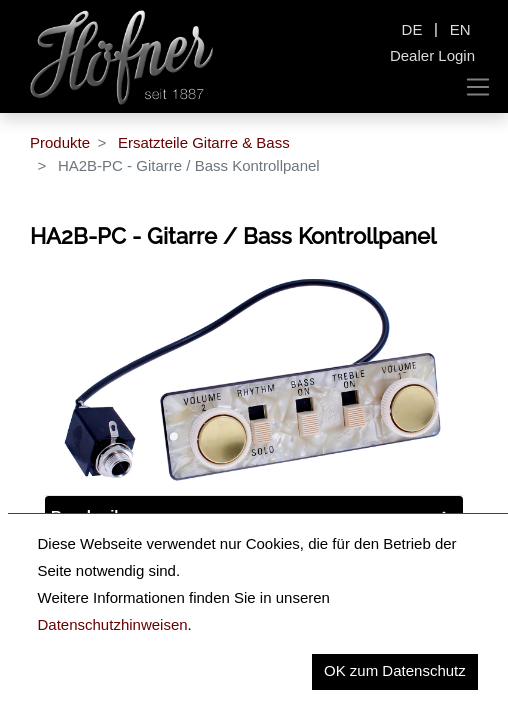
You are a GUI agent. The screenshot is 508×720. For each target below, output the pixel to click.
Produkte (60, 142)
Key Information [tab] (108, 557)
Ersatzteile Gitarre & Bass (204, 142)
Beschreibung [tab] (101, 515)
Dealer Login (432, 55)
